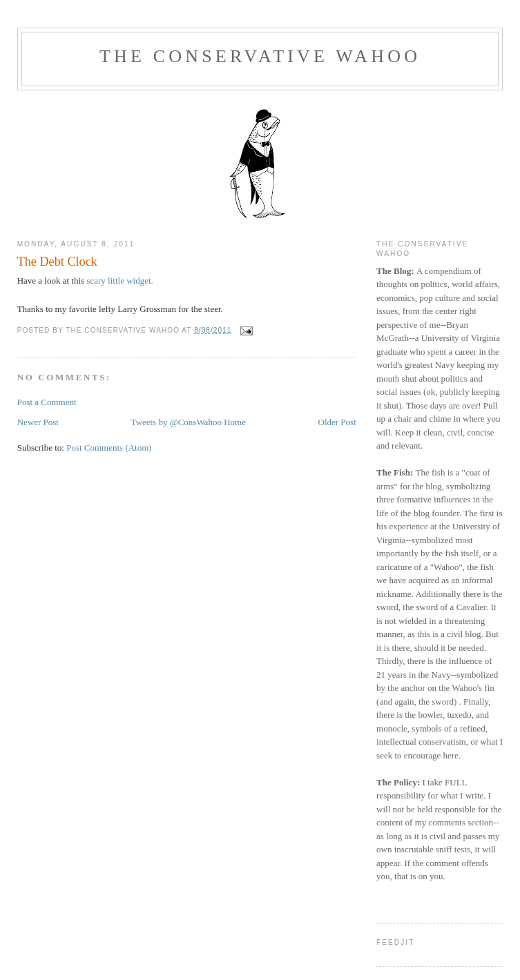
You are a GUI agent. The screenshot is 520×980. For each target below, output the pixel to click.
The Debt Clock (57, 262)
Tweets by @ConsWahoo (176, 422)
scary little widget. (119, 281)
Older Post (337, 422)
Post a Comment (47, 402)
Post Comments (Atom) (109, 448)
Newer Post (38, 422)
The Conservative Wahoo (260, 56)
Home (235, 422)
